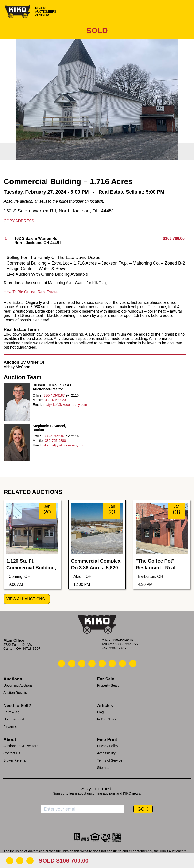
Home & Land (14, 719)
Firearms (10, 727)
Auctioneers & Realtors (21, 746)
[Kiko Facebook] (92, 664)
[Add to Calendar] (30, 861)
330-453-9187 (54, 395)
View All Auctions (26, 599)
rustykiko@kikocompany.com (65, 405)
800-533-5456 (127, 644)
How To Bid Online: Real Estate (31, 292)
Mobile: (38, 400)
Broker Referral (15, 760)
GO (141, 809)
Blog (101, 712)
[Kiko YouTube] (123, 664)
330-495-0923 (55, 400)
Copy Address (19, 221)
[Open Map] (20, 861)
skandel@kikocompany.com (64, 445)
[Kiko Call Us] (62, 664)
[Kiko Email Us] (72, 664)
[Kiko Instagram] (133, 664)
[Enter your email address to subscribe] (83, 809)
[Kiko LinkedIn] (102, 664)
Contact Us (12, 753)
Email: (37, 405)
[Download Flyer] (10, 861)
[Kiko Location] (82, 664)
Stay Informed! (97, 789)
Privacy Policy (108, 746)
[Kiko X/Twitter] (112, 664)
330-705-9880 (55, 441)
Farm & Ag (11, 712)
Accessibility (106, 753)
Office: (38, 395)
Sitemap (103, 768)
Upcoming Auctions (18, 685)
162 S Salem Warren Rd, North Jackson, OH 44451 (59, 211)
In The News (107, 719)
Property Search (109, 685)
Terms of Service (110, 760)
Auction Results (15, 693)
